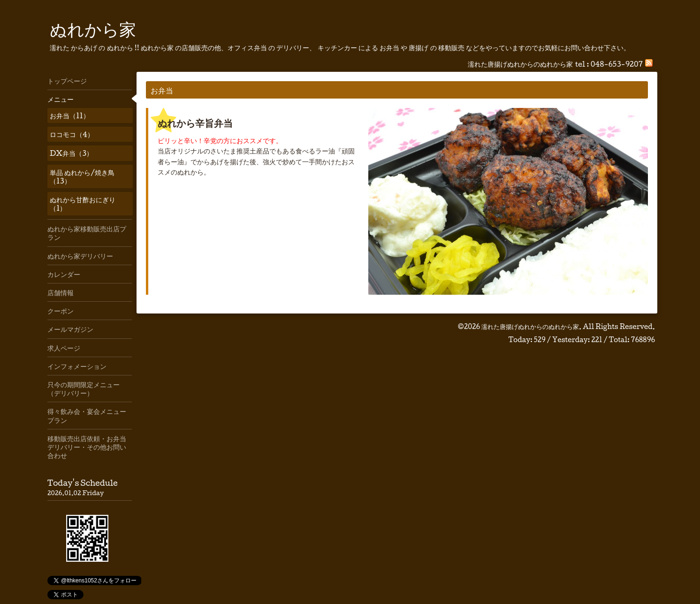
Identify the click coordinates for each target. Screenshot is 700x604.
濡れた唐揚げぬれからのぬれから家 (530, 326)
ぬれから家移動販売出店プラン (87, 233)
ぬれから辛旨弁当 (195, 123)
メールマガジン (70, 329)
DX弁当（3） (71, 153)
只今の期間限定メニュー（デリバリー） (84, 389)
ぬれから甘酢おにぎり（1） (83, 204)
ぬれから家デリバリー (80, 256)
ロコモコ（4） (72, 134)
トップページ (67, 81)
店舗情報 (61, 292)
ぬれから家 (93, 29)
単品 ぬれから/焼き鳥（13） (82, 176)
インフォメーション (77, 366)
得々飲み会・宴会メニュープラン (87, 415)
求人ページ (64, 348)
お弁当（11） (70, 115)
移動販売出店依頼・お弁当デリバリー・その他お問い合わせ (87, 447)
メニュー (61, 99)
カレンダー (64, 274)
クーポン (61, 311)
